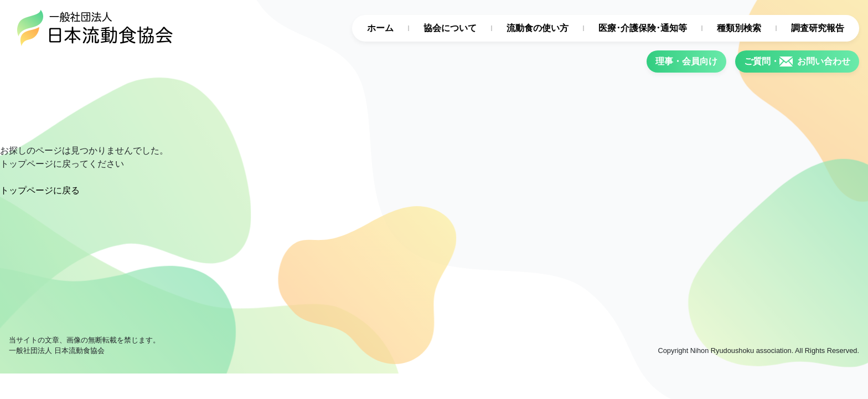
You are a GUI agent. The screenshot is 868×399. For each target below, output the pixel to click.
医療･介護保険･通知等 (643, 28)
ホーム (380, 28)
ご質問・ (797, 62)
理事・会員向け (686, 61)
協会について (450, 28)
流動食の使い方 (538, 28)
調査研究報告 (818, 28)
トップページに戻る (40, 190)
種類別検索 (739, 28)
